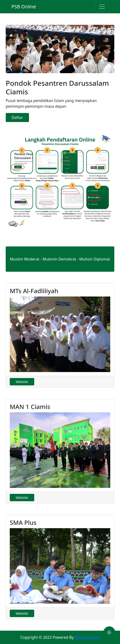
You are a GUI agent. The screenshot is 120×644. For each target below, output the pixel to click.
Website (22, 382)
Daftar (17, 118)
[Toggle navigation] (102, 7)
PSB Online (24, 7)
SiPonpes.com (87, 637)
